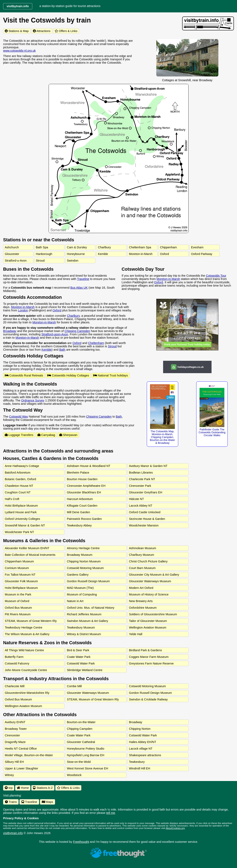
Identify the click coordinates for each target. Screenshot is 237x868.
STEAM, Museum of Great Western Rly (31, 621)
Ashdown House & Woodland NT (89, 466)
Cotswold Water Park (81, 663)
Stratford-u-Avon (16, 261)
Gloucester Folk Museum (21, 581)
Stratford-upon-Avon (55, 334)
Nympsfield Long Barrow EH (86, 755)
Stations (17, 31)
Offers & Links (66, 31)
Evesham (197, 247)
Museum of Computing (82, 594)
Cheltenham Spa (140, 247)
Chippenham (168, 247)
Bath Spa (42, 247)
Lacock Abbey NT (141, 506)
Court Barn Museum (142, 568)
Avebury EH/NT (15, 722)
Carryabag (46, 435)
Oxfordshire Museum (143, 608)
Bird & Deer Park (78, 650)
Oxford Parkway (202, 254)
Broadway (10, 331)
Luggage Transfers (19, 435)
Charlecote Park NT (142, 479)
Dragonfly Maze (15, 742)
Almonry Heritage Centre (83, 548)
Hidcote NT (136, 499)
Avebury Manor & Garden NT (148, 466)
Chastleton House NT (19, 486)
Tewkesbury (137, 762)
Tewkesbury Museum (81, 627)
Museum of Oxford (17, 601)
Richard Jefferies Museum (84, 614)
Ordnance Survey (33, 400)
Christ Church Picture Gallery (148, 561)
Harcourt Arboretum (80, 499)
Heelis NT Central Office (21, 749)
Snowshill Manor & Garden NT (25, 525)
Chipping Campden (77, 331)
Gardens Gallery (78, 575)
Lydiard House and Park (21, 512)
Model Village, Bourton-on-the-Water (29, 755)
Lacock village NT (141, 749)
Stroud (40, 261)
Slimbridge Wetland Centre (85, 670)
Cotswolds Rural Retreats (24, 375)
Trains (11, 802)
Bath (62, 350)
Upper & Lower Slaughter (22, 768)
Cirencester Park (140, 486)
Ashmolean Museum (143, 548)
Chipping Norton (140, 729)
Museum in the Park (18, 594)
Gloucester (12, 254)
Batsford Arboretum (18, 473)
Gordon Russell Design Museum (88, 581)
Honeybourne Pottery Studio (86, 749)
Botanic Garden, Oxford (20, 479)
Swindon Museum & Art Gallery (87, 621)
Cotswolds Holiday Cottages (68, 375)
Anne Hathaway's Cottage (22, 466)
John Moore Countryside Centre (26, 670)
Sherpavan (68, 435)
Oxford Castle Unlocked (145, 512)
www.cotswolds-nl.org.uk (19, 51)
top (9, 788)
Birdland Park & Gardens (145, 650)
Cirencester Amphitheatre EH (86, 486)
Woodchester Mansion (144, 525)
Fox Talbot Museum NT (20, 575)
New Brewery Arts (141, 601)
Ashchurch (12, 247)
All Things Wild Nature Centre (24, 650)
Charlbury (104, 247)
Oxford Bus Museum (18, 608)
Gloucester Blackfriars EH (84, 492)
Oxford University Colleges (22, 519)
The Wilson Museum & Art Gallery (27, 634)
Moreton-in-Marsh (141, 254)
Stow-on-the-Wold (79, 762)
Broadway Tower (16, 729)
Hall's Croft (12, 499)
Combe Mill (74, 686)
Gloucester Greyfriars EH (146, 492)
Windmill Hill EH (140, 768)
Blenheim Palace (78, 473)
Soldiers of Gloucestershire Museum (153, 614)
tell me (111, 813)
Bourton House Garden (82, 479)
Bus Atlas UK (79, 288)
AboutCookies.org (175, 828)
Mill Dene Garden (78, 512)
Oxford (164, 254)
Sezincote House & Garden (147, 519)
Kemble (103, 254)
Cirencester (12, 735)
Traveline (83, 279)
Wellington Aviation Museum (148, 627)
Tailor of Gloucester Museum (148, 621)
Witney (9, 775)
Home (23, 788)
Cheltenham (96, 343)
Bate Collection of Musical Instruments (30, 555)
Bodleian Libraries (141, 473)
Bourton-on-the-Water (81, 722)
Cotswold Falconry (17, 663)
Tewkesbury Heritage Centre (24, 627)
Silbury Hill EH (14, 762)
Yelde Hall (136, 634)
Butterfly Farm (14, 657)
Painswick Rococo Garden (84, 519)
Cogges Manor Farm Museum (149, 657)
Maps (48, 802)
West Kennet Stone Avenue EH (87, 768)
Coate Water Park (79, 657)
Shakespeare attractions (145, 755)
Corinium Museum (17, 568)
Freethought (81, 842)
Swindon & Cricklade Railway (148, 699)
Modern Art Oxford (141, 588)
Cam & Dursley (77, 247)
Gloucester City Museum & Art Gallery (154, 575)
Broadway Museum (80, 555)
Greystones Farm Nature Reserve (151, 663)
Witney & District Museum (84, 634)
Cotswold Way (19, 417)
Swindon (73, 261)
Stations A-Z (43, 788)
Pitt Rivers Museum (18, 614)
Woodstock (74, 775)
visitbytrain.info (13, 833)
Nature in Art (75, 601)
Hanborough (44, 254)
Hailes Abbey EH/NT (143, 742)
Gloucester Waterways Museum (150, 581)
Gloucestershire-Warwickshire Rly (27, 693)
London (23, 310)
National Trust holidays (111, 375)
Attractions (42, 31)
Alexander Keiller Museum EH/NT (27, 548)
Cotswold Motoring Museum (85, 568)
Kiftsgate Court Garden (82, 506)
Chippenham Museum (19, 561)
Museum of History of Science (149, 594)
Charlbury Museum (142, 555)
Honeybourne (76, 254)
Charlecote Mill (15, 686)
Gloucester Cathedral (81, 742)
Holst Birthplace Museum (21, 506)
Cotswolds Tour (216, 276)
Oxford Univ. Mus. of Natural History (91, 608)
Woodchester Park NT (19, 532)
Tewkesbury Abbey (79, 525)
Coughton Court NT (18, 492)
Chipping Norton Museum (84, 561)
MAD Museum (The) (80, 588)
